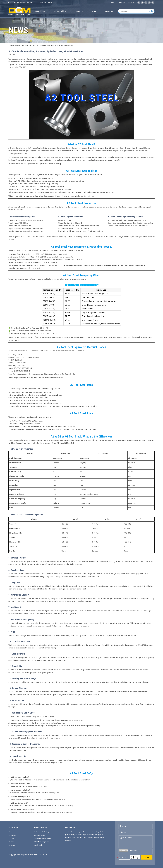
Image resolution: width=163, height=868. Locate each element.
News (94, 11)
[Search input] (134, 11)
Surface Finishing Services (43, 839)
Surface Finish (60, 11)
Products (79, 11)
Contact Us (109, 11)
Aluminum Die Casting (42, 832)
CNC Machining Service (42, 842)
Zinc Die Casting (40, 835)
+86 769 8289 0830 (46, 2)
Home (113, 2)
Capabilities (40, 11)
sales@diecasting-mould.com (21, 2)
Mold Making (39, 845)
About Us (122, 2)
